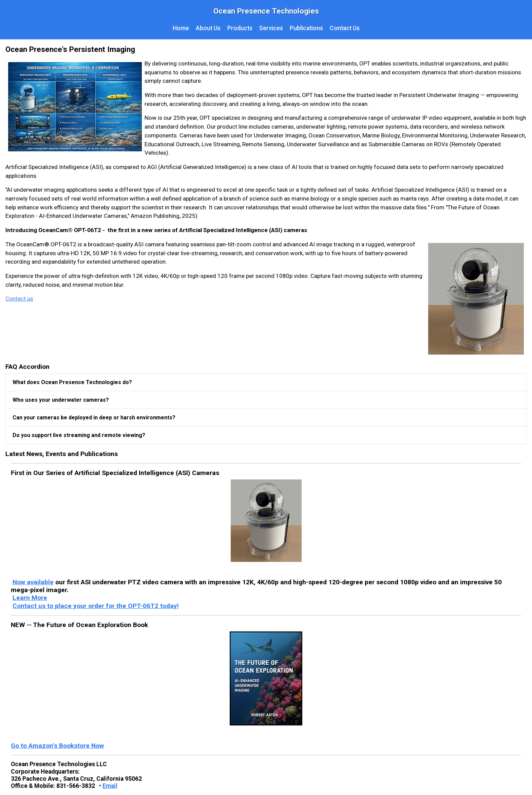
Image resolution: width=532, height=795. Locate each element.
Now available (33, 582)
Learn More (30, 598)
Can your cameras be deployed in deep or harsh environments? (94, 418)
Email (110, 786)
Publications (306, 28)
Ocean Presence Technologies (266, 11)
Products (240, 28)
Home (181, 28)
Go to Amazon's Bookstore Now (57, 746)
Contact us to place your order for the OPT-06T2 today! (96, 606)
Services (271, 28)
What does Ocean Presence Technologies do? (72, 382)
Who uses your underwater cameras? (61, 400)
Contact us (19, 299)
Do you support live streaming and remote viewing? (79, 435)
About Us (208, 28)
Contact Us (345, 28)
